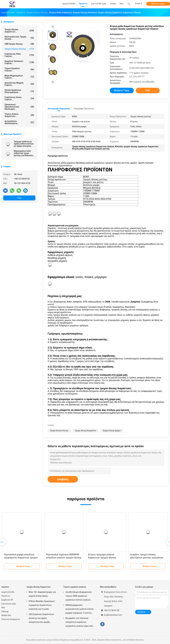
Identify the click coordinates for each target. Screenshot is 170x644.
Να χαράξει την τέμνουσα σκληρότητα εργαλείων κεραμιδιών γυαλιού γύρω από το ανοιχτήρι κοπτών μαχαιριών (80, 622)
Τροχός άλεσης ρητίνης (19, 49)
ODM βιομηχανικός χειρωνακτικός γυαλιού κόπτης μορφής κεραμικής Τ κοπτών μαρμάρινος (80, 609)
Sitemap (5, 611)
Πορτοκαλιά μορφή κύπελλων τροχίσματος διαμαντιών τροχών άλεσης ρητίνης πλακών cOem (21, 558)
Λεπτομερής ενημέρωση (59, 109)
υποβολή (63, 479)
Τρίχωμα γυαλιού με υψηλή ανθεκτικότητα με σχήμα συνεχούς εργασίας (24, 144)
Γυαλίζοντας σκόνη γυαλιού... (19, 98)
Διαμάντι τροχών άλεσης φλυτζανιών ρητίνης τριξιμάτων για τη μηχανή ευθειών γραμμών (147, 558)
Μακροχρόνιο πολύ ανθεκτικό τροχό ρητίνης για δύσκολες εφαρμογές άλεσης (23, 153)
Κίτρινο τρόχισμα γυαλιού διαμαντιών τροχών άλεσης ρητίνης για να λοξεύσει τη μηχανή (106, 558)
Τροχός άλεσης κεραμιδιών (85, 431)
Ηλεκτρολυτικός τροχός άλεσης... (19, 38)
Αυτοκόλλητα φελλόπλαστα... (19, 122)
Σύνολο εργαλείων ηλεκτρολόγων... (19, 91)
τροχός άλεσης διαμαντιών (39, 587)
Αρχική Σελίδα (8, 592)
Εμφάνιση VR (7, 600)
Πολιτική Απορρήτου (11, 619)
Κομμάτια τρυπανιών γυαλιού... (19, 62)
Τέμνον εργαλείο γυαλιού (75, 587)
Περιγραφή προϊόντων (84, 109)
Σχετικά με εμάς (9, 604)
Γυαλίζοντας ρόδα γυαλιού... (19, 55)
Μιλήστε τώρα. (158, 4)
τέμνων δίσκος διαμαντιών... (19, 115)
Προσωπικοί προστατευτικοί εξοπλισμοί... (19, 107)
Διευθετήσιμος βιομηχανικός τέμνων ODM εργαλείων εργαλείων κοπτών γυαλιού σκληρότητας (79, 596)
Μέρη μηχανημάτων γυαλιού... (19, 77)
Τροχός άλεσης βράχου (112, 431)
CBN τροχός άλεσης (19, 44)
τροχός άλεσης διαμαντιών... (19, 31)
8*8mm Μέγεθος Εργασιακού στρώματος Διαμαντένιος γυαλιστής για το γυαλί (42, 605)
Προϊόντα (6, 596)
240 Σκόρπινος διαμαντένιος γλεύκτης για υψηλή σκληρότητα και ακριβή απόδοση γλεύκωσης (41, 619)
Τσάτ (19, 198)
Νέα (3, 608)
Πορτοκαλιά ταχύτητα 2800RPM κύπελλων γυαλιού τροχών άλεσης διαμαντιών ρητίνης (64, 558)
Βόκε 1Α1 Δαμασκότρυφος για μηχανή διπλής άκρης (42, 594)
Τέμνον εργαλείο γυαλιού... (19, 70)
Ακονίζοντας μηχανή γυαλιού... (19, 84)
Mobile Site (6, 615)
